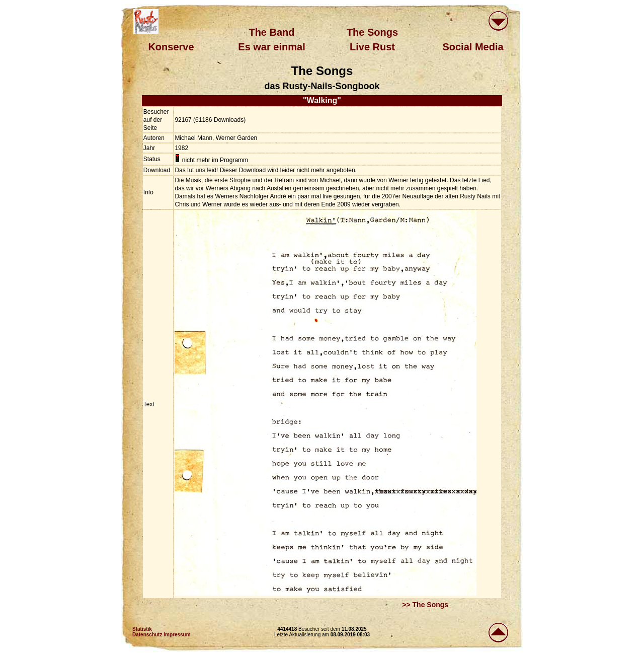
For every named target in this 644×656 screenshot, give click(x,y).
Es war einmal (271, 47)
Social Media (473, 47)
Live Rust (372, 47)
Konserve (171, 47)
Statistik (142, 629)
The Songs (372, 32)
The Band (271, 32)
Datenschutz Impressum (162, 635)
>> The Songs (425, 605)
